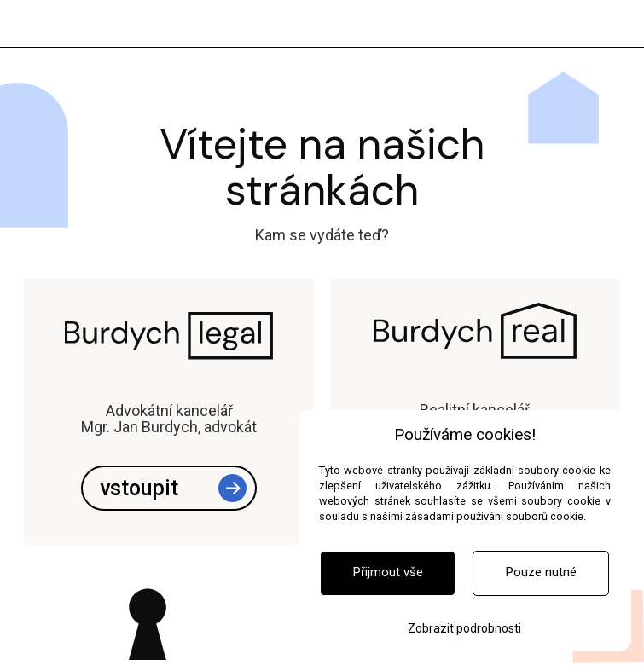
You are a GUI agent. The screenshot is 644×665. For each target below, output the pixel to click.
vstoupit (139, 488)
